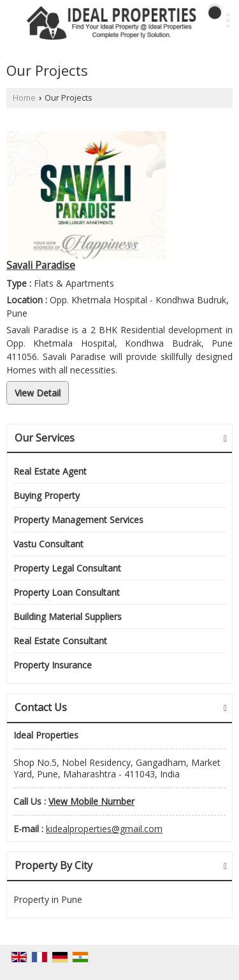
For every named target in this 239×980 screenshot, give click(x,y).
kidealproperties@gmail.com (104, 829)
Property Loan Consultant (67, 592)
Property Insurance (53, 665)
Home (24, 98)
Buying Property (47, 495)
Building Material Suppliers (68, 616)
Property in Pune (48, 899)
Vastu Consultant (48, 544)
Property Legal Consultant (67, 568)
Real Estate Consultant (60, 641)
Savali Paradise (41, 265)
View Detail (38, 393)
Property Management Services (78, 520)
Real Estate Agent (50, 471)
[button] (91, 801)
